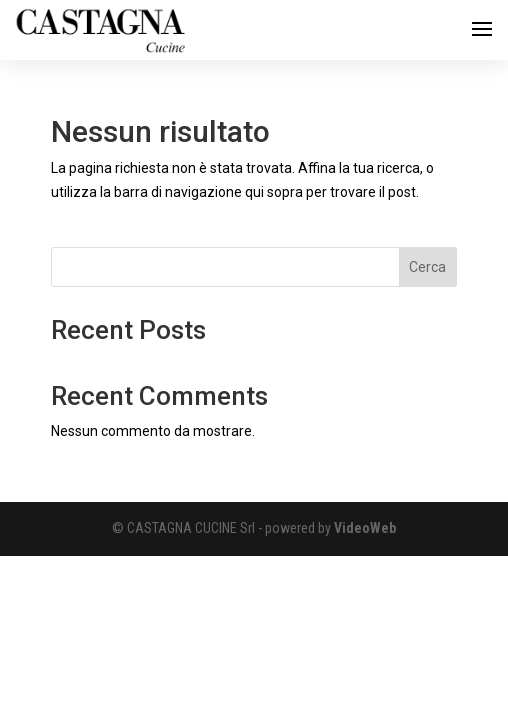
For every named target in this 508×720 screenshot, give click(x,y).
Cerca (427, 267)
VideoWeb (365, 528)
